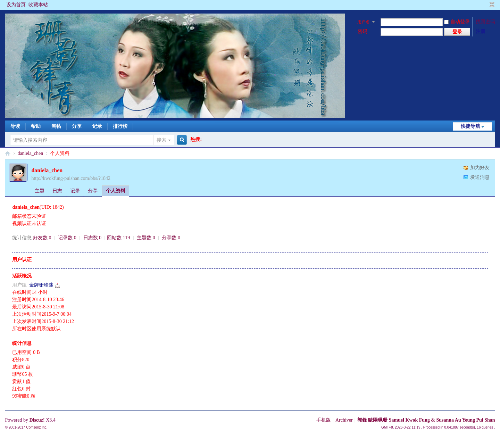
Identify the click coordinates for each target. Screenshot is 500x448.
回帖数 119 (118, 238)
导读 (15, 126)
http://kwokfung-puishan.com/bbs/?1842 (71, 178)
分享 (77, 126)
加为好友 (480, 168)
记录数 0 (67, 238)
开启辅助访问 (485, 5)
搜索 (161, 140)
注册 (481, 31)
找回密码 (485, 22)
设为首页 (16, 5)
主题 (40, 191)
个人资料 (116, 191)
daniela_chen (30, 153)
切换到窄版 (491, 5)
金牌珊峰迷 (41, 285)
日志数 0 (93, 238)
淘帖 (56, 126)
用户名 (364, 22)
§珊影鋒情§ (8, 153)
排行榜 (120, 126)
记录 (97, 126)
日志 (57, 191)
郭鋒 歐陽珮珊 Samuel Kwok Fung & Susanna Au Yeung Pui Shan (426, 420)
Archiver (344, 420)
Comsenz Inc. (37, 427)
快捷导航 (470, 126)
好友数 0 (42, 238)
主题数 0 (146, 238)
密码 (362, 31)
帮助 (36, 126)
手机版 (324, 420)
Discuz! (37, 420)
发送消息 (480, 177)
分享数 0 (171, 238)
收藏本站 (38, 5)
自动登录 (457, 22)
